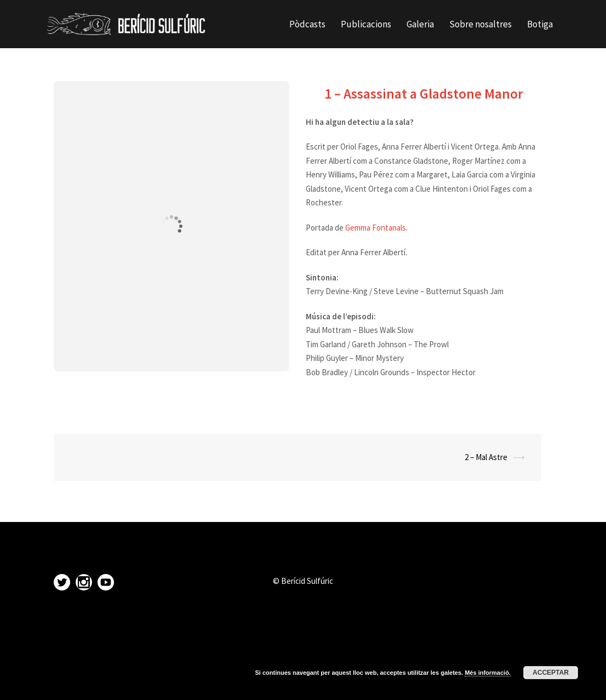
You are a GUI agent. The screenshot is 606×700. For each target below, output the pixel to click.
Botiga (540, 24)
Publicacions (366, 24)
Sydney (199, 682)
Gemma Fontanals (376, 228)
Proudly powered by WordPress (99, 682)
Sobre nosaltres (481, 24)
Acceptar (551, 673)
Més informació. (488, 673)
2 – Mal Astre (486, 457)
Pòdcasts (307, 24)
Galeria (420, 24)
